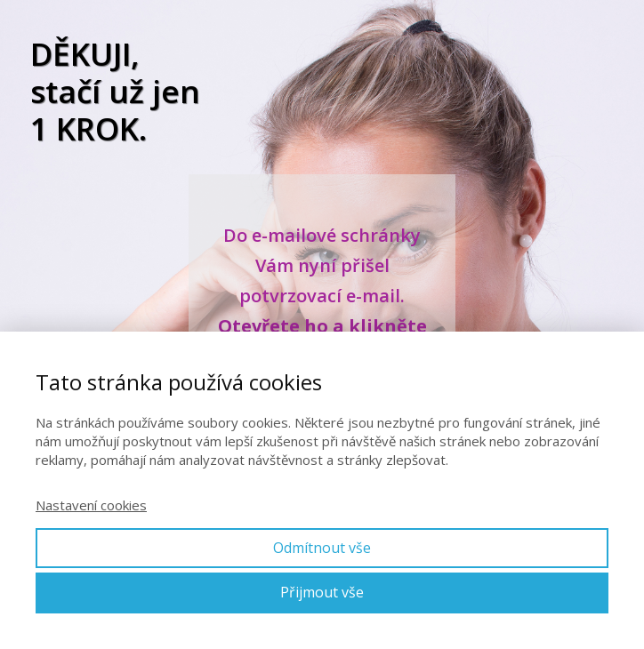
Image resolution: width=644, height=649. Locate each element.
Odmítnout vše (322, 548)
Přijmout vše (322, 592)
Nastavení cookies (91, 505)
